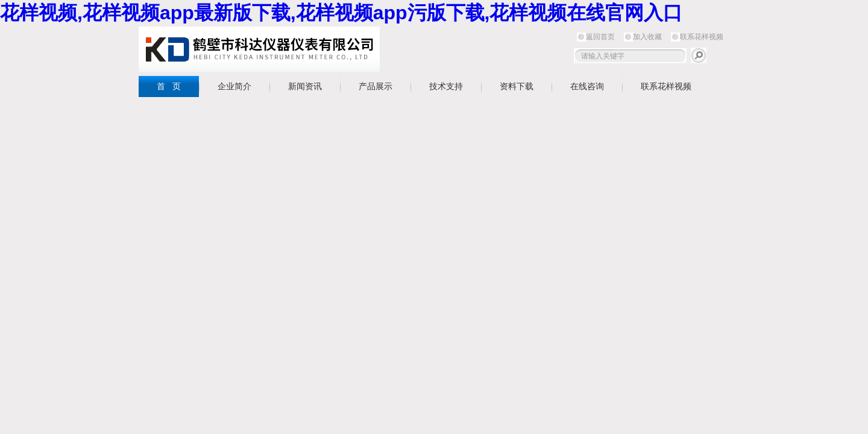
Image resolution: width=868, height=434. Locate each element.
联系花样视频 (702, 37)
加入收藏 (647, 37)
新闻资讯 (305, 86)
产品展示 (376, 86)
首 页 (169, 86)
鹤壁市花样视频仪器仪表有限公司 (259, 49)
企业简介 (234, 86)
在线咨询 (587, 86)
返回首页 (600, 37)
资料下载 (517, 86)
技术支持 (446, 86)
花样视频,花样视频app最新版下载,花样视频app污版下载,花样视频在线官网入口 (341, 13)
